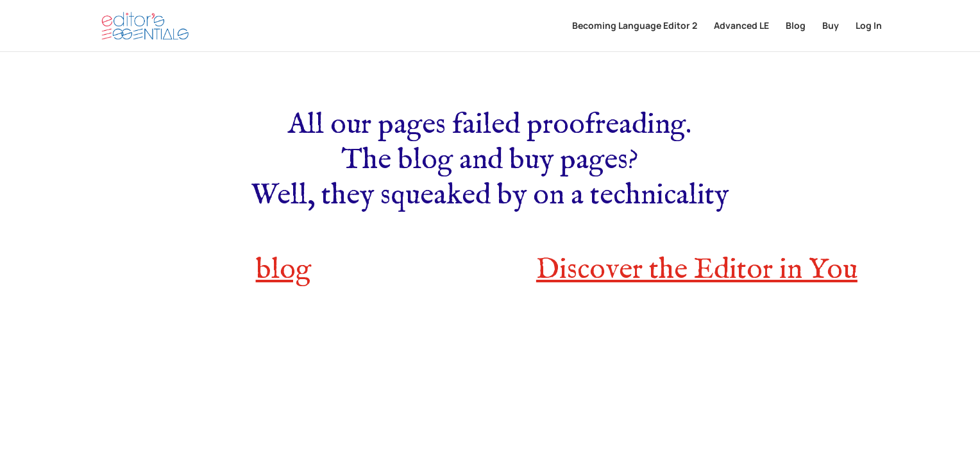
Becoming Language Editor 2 (635, 26)
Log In (869, 26)
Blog (796, 26)
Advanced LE (741, 26)
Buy (831, 26)
